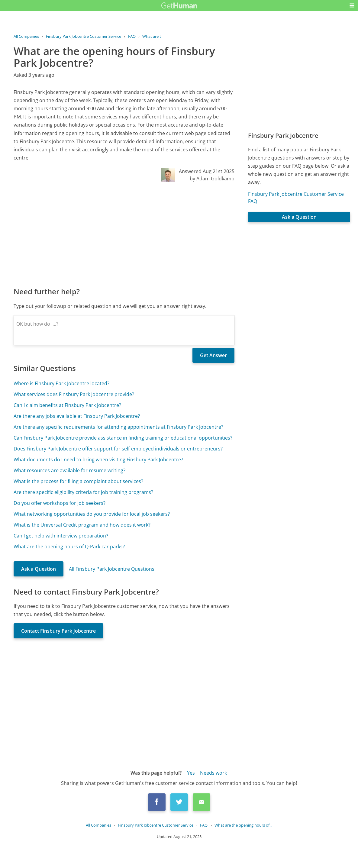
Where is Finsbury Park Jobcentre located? (61, 383)
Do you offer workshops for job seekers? (60, 503)
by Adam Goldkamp (212, 179)
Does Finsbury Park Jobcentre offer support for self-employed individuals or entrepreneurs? (118, 449)
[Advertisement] (124, 234)
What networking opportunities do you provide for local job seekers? (92, 514)
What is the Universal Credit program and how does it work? (82, 525)
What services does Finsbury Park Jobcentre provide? (74, 394)
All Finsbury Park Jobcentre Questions (112, 569)
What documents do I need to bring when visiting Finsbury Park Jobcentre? (98, 460)
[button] (352, 5)
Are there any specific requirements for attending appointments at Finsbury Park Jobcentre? (118, 427)
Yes (191, 773)
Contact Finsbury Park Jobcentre (58, 631)
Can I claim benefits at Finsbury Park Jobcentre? (67, 405)
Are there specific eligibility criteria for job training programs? (83, 492)
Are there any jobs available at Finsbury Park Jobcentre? (77, 416)
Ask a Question (39, 569)
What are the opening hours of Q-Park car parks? (69, 547)
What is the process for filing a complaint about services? (78, 481)
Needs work (213, 773)
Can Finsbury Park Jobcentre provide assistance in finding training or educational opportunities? (123, 438)
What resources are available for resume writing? (69, 470)
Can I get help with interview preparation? (61, 536)
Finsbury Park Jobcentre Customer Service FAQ (296, 198)
